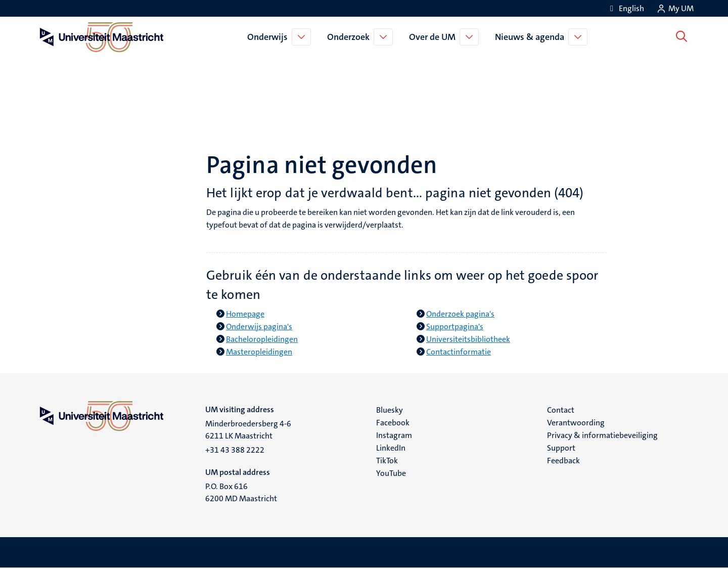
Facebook (393, 423)
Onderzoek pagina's (460, 314)
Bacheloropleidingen (262, 339)
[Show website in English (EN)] (625, 8)
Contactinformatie (459, 352)
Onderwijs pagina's (259, 326)
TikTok (387, 461)
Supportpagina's (455, 326)
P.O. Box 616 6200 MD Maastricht (241, 492)
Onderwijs (269, 37)
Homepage (245, 314)
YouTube (391, 473)
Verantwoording (576, 423)
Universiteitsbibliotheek (468, 339)
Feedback (563, 461)
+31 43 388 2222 (235, 450)
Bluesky (390, 410)
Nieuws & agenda (532, 37)
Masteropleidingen (259, 352)
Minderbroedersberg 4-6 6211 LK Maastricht (248, 430)
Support (561, 448)
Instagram (394, 435)
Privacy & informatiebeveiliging (602, 435)
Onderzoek (350, 37)
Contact (561, 410)
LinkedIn (391, 448)
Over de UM (434, 37)
